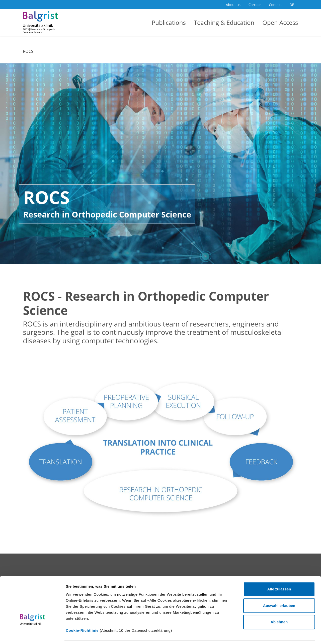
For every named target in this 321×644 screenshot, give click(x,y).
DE (292, 5)
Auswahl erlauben (279, 572)
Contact (275, 5)
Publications (169, 22)
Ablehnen (279, 588)
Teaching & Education (224, 22)
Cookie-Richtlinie (82, 597)
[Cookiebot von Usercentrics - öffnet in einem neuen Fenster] (32, 634)
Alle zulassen (279, 555)
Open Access (280, 22)
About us (233, 5)
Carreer (255, 5)
